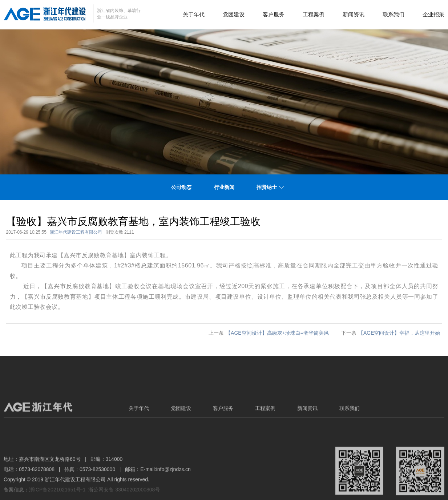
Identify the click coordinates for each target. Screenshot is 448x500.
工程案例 (314, 14)
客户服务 (274, 14)
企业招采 (433, 14)
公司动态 (181, 187)
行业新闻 (224, 187)
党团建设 (234, 14)
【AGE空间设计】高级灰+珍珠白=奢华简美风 (277, 333)
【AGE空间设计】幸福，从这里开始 (399, 333)
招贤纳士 (267, 187)
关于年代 (194, 14)
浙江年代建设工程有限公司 (76, 232)
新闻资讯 (354, 14)
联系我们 (393, 14)
